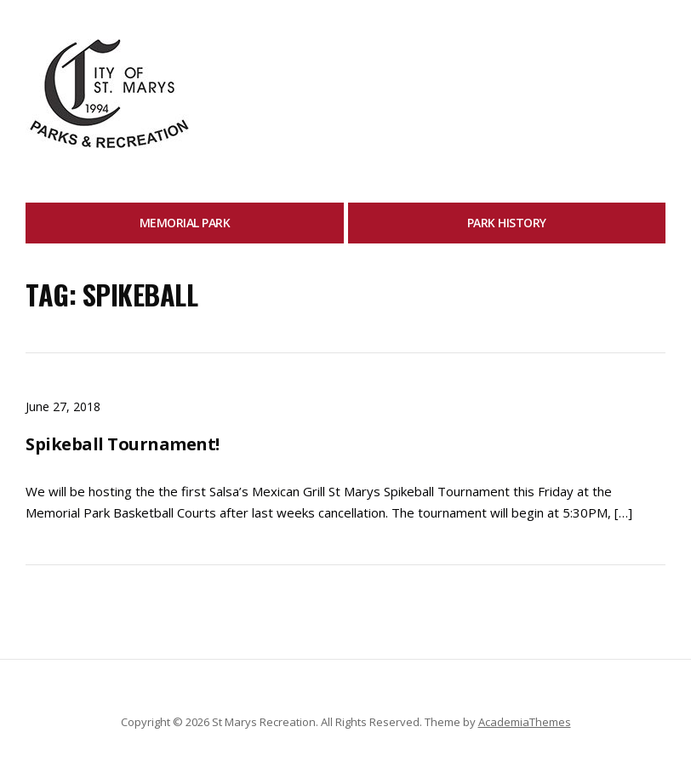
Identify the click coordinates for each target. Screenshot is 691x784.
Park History (507, 223)
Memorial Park (185, 223)
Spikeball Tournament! (123, 444)
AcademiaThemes (525, 722)
